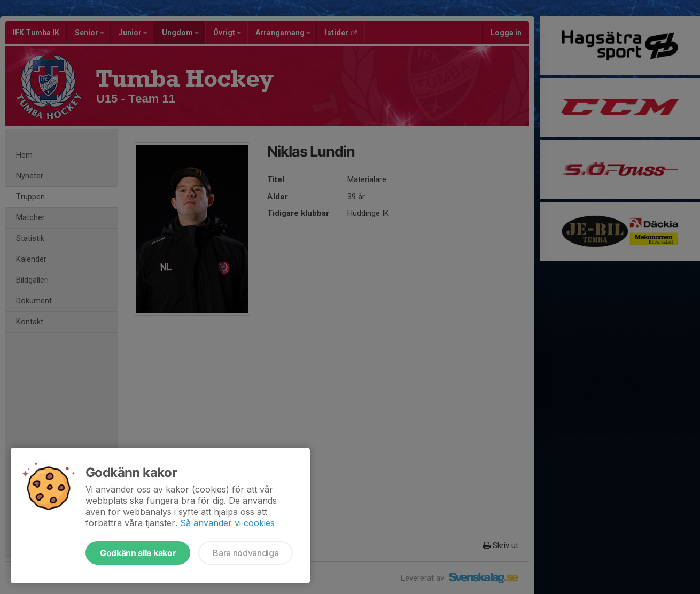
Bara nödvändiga (246, 553)
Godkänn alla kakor (138, 553)
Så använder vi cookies (227, 523)
